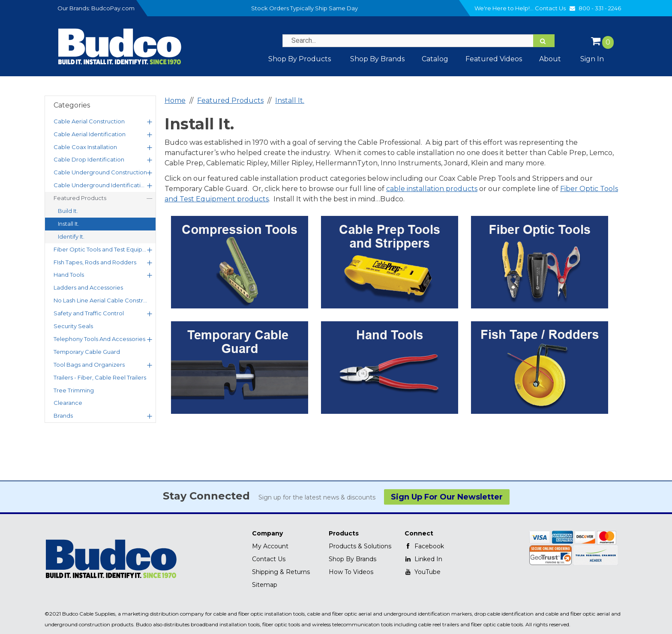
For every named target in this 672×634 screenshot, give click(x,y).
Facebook (424, 546)
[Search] (544, 41)
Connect (419, 533)
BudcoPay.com (113, 8)
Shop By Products (300, 59)
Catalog (435, 59)
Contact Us (556, 8)
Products (344, 533)
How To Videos (351, 572)
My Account (270, 546)
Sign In (592, 59)
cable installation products (432, 189)
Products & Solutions (360, 546)
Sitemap (265, 585)
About (550, 59)
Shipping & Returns (281, 572)
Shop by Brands (377, 59)
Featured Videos (494, 59)
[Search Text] (418, 41)
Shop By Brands (352, 559)
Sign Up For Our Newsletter (447, 497)
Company (267, 533)
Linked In (423, 559)
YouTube (423, 572)
